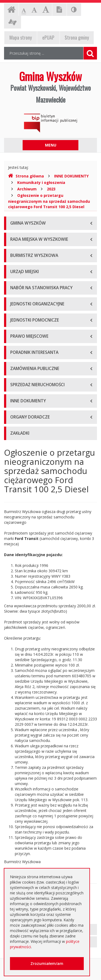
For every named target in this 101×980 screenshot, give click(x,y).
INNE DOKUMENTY (71, 176)
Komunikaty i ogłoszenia (41, 182)
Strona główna (26, 176)
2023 (51, 189)
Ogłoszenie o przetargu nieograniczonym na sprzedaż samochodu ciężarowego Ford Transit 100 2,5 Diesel (49, 201)
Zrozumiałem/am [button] (47, 963)
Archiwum (27, 189)
